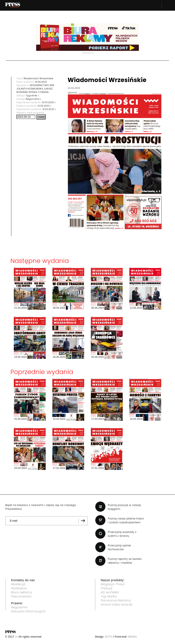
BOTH (109, 637)
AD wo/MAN (110, 592)
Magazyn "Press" (113, 584)
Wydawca (19, 588)
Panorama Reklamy (116, 600)
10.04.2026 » (49, 102)
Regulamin (19, 607)
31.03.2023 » (49, 109)
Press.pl (107, 588)
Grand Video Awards (117, 604)
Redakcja (18, 584)
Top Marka (109, 596)
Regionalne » (33, 99)
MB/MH (132, 637)
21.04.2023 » (44, 106)
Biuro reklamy (22, 592)
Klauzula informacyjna (28, 611)
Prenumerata (21, 596)
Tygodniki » (32, 95)
